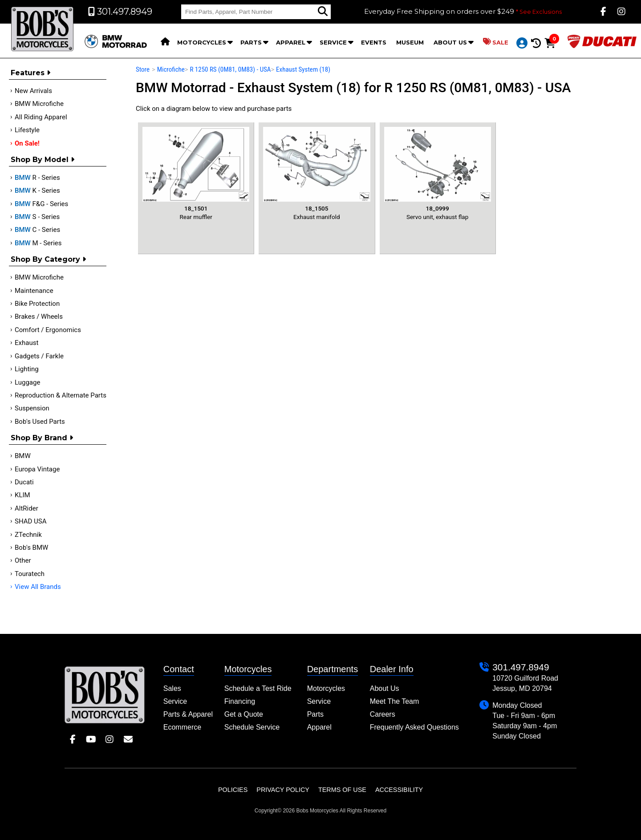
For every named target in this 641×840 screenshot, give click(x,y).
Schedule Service (252, 727)
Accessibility (399, 790)
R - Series (37, 178)
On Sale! (27, 143)
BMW (23, 456)
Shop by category (48, 259)
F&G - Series (41, 204)
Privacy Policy (283, 790)
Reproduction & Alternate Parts (61, 395)
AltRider (26, 508)
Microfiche (171, 69)
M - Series (38, 243)
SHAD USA (31, 521)
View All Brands (38, 587)
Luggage (27, 382)
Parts (251, 42)
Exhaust (26, 343)
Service (333, 42)
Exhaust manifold (316, 174)
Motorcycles (202, 42)
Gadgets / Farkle (39, 356)
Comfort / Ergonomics (48, 330)
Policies (233, 790)
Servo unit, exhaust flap (438, 174)
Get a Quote (244, 714)
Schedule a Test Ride (258, 688)
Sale (496, 42)
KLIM (22, 495)
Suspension (32, 408)
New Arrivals (33, 91)
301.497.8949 (521, 667)
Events (374, 42)
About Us (450, 42)
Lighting (27, 369)
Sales (172, 688)
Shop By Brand (42, 438)
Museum (410, 42)
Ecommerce (182, 727)
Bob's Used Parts (40, 422)
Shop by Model (43, 160)
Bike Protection (37, 304)
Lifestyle (27, 130)
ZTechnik (28, 535)
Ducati (24, 482)
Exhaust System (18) (303, 69)
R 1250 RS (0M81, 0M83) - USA (230, 69)
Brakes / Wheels (39, 317)
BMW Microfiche (39, 104)
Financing (240, 701)
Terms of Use (342, 790)
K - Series (37, 191)
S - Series (37, 217)
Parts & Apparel (188, 714)
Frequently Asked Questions (414, 727)
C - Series (37, 230)
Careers (383, 714)
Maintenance (34, 291)
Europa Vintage (37, 469)
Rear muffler (196, 174)
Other (23, 560)
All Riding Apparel (41, 117)
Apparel (291, 42)
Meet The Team (395, 701)
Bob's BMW (31, 548)
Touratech (30, 574)
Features (30, 73)
